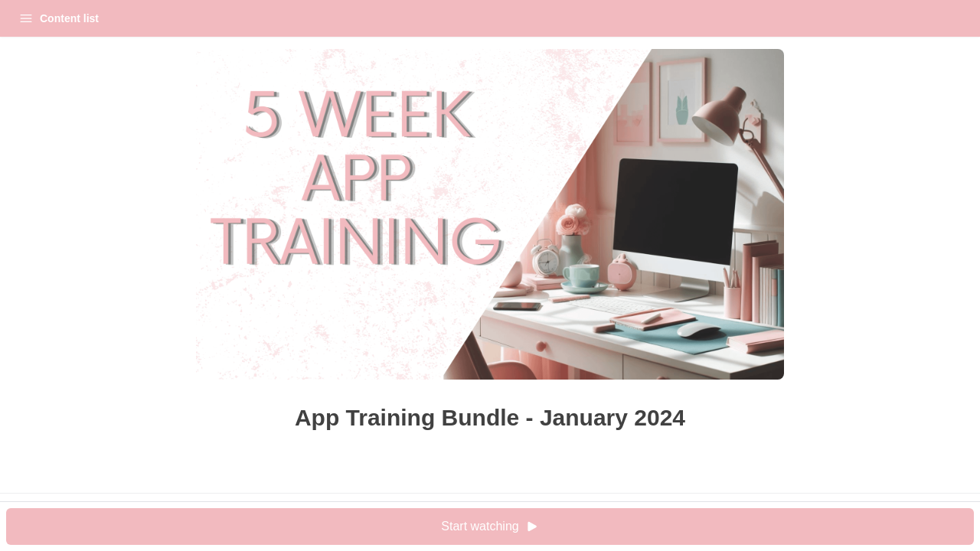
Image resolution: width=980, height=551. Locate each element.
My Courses (109, 18)
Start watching (624, 527)
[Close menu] (253, 18)
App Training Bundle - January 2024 (103, 57)
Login (181, 18)
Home (36, 18)
